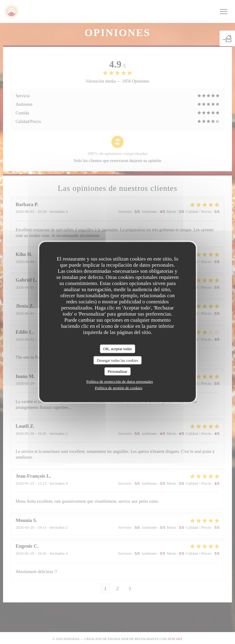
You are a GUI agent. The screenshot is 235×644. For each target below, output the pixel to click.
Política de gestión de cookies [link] (119, 388)
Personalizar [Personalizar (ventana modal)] (117, 371)
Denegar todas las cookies (117, 360)
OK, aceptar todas (117, 349)
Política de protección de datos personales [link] (120, 381)
